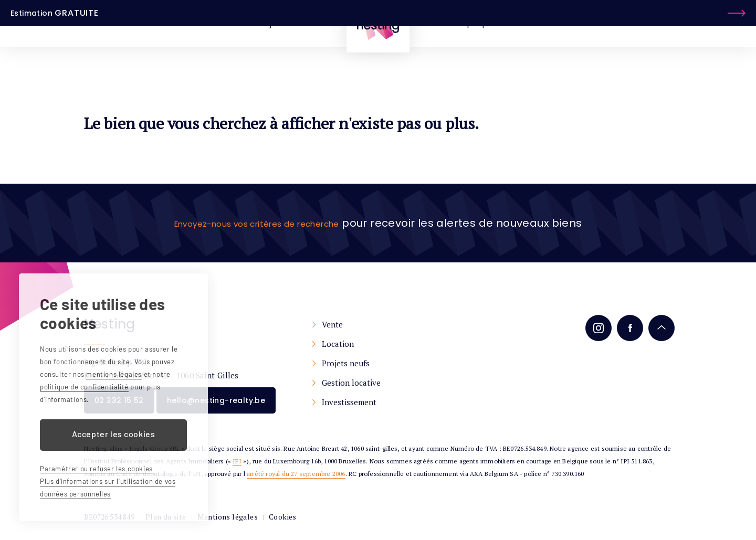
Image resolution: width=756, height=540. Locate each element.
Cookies (269, 524)
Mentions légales (219, 524)
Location (369, 344)
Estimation (686, 23)
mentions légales (114, 374)
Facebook (627, 328)
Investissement (381, 402)
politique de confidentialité (84, 387)
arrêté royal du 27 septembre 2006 (296, 481)
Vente (364, 324)
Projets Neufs (283, 23)
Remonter (659, 328)
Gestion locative (383, 383)
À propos (478, 23)
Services (528, 23)
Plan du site (163, 524)
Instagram (596, 328)
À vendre (181, 23)
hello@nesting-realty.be (237, 405)
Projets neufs (377, 363)
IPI (237, 468)
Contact (576, 23)
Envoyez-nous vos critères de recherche (257, 223)
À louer (228, 23)
